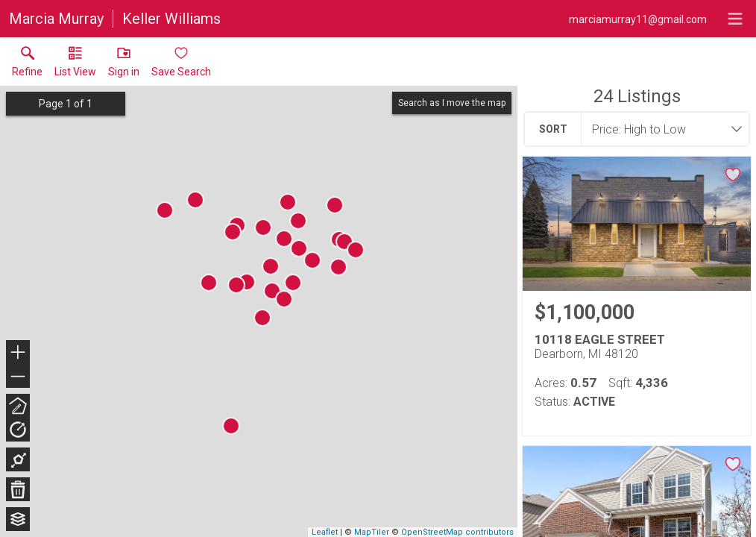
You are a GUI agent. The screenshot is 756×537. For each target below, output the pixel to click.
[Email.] (638, 19)
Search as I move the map (452, 103)
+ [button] (18, 354)
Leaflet (325, 532)
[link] (27, 65)
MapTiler (372, 532)
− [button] (18, 377)
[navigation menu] (735, 19)
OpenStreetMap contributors (457, 532)
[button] (75, 65)
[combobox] (661, 129)
